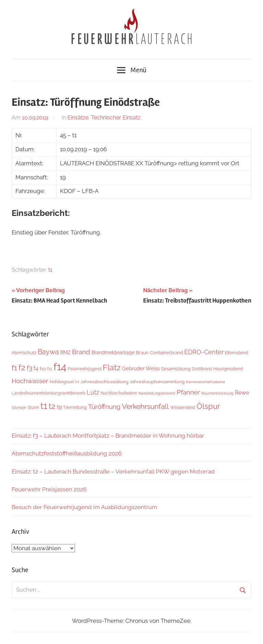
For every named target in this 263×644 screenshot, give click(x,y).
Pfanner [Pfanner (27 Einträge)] (188, 392)
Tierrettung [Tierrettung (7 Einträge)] (75, 407)
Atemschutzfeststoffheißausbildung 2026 (67, 453)
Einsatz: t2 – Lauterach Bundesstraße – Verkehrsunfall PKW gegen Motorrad (113, 472)
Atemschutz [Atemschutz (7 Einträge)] (24, 353)
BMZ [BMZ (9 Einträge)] (65, 352)
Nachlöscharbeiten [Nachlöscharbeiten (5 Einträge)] (119, 393)
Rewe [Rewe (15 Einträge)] (242, 393)
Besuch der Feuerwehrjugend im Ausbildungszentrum (84, 507)
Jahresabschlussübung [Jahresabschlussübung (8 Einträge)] (104, 382)
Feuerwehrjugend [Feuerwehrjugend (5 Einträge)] (85, 369)
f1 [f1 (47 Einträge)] (14, 368)
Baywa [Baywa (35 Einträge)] (48, 352)
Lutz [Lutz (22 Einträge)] (93, 392)
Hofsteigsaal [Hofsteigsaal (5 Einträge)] (62, 382)
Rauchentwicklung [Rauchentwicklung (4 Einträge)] (217, 393)
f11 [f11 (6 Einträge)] (50, 369)
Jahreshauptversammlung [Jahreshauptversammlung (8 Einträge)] (157, 382)
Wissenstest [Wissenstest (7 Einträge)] (183, 407)
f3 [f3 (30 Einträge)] (29, 368)
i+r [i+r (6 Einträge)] (77, 382)
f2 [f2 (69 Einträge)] (22, 367)
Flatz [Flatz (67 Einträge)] (112, 367)
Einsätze (78, 118)
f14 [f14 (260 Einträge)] (60, 367)
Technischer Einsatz (116, 118)
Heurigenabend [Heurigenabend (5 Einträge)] (228, 369)
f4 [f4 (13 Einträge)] (36, 368)
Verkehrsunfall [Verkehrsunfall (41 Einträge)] (145, 407)
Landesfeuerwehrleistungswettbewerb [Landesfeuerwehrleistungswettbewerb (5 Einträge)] (48, 393)
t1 (50, 270)
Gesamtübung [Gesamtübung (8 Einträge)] (176, 369)
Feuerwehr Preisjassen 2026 (49, 489)
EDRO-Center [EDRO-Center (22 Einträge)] (204, 352)
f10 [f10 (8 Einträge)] (43, 369)
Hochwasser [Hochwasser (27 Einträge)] (30, 381)
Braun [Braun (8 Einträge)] (142, 352)
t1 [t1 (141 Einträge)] (44, 406)
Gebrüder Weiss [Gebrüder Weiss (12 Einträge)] (141, 369)
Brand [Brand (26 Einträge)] (81, 352)
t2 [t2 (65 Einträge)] (52, 406)
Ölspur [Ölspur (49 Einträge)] (208, 406)
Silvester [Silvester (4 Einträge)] (19, 408)
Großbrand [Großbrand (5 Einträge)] (202, 369)
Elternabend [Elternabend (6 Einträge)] (236, 353)
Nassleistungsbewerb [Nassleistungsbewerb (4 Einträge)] (157, 393)
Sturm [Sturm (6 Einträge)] (33, 407)
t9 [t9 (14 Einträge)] (59, 407)
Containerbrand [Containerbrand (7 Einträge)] (166, 353)
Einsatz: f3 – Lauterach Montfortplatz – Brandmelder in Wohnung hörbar (108, 436)
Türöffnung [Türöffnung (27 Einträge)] (104, 407)
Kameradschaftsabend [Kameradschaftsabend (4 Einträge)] (205, 382)
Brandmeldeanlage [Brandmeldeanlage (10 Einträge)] (113, 352)
